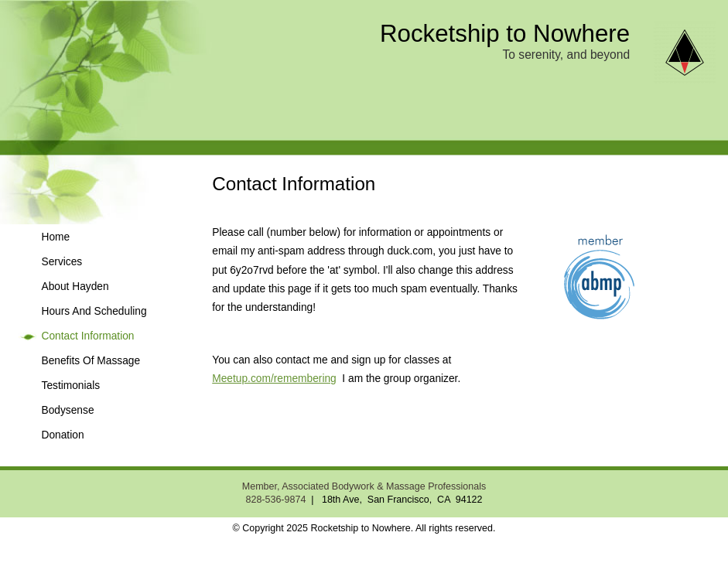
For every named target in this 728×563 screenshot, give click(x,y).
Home (56, 237)
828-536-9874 (275, 500)
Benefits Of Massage (91, 361)
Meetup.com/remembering (274, 379)
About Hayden (75, 287)
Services (62, 262)
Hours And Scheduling (94, 311)
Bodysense (68, 410)
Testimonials (71, 386)
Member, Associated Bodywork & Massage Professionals (364, 486)
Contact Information (88, 336)
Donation (63, 435)
